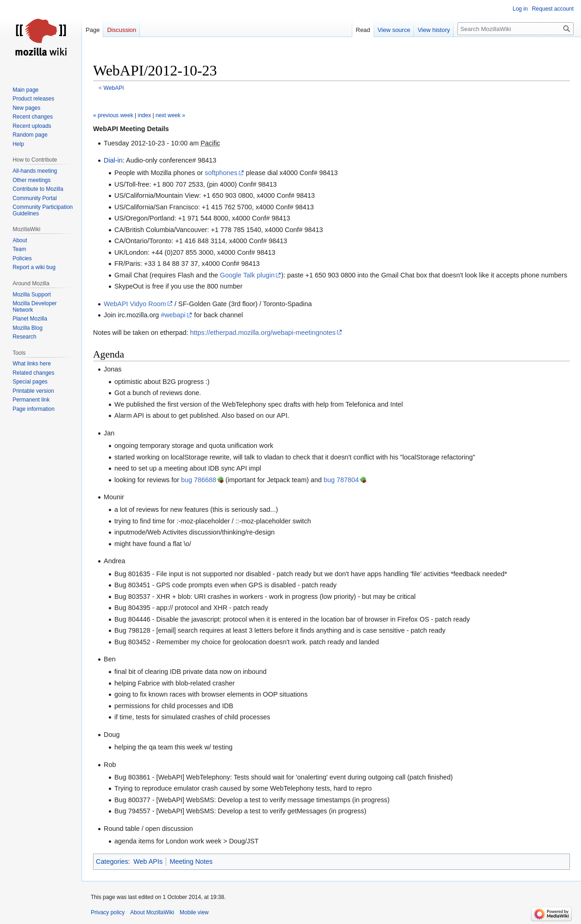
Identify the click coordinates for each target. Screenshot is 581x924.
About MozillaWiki (152, 912)
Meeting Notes (191, 861)
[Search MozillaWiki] (515, 29)
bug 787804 (341, 480)
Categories (112, 861)
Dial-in (113, 160)
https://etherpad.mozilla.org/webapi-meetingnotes (263, 333)
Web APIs (148, 861)
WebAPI (114, 88)
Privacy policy (108, 912)
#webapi (173, 315)
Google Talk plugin (247, 275)
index (145, 115)
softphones (221, 173)
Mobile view (194, 912)
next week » (170, 115)
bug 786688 (199, 480)
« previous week (113, 115)
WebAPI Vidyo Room (135, 304)
